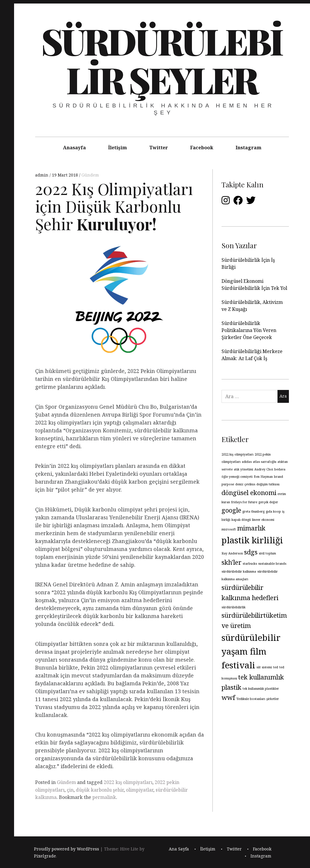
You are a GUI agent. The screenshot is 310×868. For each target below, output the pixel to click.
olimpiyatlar (140, 790)
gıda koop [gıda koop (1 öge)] (273, 511)
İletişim (117, 148)
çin (70, 790)
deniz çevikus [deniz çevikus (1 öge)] (245, 484)
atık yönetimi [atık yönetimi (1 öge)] (243, 469)
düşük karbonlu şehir (100, 790)
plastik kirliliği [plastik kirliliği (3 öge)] (252, 540)
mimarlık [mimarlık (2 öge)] (251, 528)
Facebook (202, 148)
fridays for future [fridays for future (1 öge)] (244, 502)
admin (42, 175)
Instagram (248, 148)
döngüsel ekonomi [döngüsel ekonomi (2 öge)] (249, 493)
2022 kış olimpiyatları (128, 782)
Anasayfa (74, 148)
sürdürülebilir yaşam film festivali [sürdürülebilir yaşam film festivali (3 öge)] (251, 651)
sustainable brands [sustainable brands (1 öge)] (272, 564)
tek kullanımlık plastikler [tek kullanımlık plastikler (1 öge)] (261, 689)
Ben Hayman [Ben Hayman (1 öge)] (263, 477)
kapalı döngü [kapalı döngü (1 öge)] (241, 520)
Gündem (90, 175)
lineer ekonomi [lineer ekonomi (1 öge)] (263, 520)
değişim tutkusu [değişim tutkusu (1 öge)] (268, 484)
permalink (104, 797)
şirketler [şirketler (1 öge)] (273, 699)
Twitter (159, 148)
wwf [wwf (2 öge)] (228, 697)
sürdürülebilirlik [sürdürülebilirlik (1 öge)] (234, 607)
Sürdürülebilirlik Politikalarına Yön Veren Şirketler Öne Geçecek (249, 330)
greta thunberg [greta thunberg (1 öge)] (253, 511)
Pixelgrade (45, 856)
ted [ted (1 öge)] (276, 667)
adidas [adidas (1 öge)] (247, 462)
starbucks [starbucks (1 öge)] (250, 564)
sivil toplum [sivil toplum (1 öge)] (267, 553)
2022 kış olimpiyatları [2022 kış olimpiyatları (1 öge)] (237, 454)
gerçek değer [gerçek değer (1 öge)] (268, 502)
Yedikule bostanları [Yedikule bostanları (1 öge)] (251, 699)
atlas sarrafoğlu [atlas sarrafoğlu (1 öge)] (265, 462)
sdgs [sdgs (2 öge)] (251, 552)
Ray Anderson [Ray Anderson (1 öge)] (232, 553)
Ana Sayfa (179, 849)
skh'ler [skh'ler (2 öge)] (231, 562)
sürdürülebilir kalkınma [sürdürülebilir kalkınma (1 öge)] (239, 571)
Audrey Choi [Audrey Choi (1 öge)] (264, 469)
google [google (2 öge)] (231, 510)
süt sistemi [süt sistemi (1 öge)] (264, 667)
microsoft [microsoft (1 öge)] (229, 529)
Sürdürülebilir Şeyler (162, 60)
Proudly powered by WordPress (67, 849)
